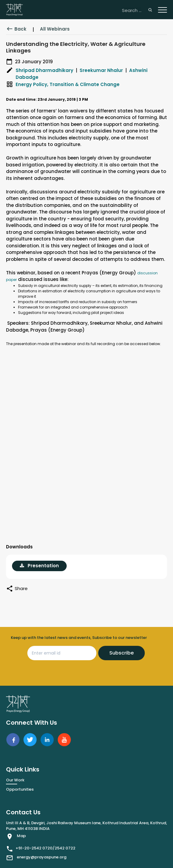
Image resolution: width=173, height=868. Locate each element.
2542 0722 (65, 848)
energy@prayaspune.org (42, 857)
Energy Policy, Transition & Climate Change (68, 84)
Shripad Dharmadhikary (44, 70)
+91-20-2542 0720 (34, 848)
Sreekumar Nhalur (101, 70)
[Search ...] (137, 11)
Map (21, 836)
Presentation (39, 566)
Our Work (15, 780)
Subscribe (121, 653)
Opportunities (20, 789)
